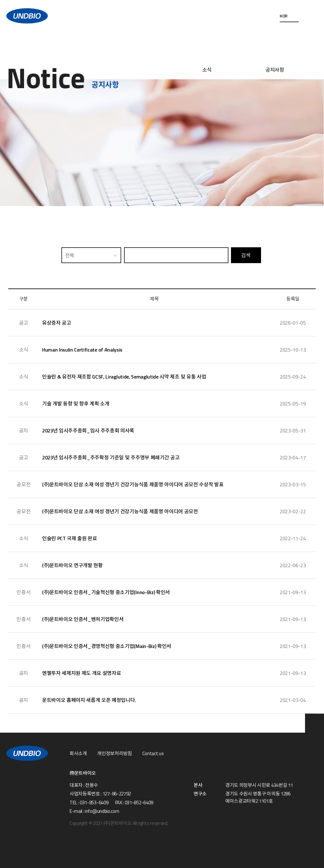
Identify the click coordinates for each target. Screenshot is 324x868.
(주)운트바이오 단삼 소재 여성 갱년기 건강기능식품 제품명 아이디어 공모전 (120, 511)
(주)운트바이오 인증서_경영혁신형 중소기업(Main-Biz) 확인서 (107, 646)
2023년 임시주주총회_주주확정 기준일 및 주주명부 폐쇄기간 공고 (111, 457)
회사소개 (78, 754)
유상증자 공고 (57, 323)
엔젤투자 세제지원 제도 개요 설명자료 (82, 673)
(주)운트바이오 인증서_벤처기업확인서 (83, 619)
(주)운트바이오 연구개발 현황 (72, 565)
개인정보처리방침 (114, 754)
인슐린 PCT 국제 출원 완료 (70, 538)
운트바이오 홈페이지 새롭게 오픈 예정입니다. (89, 700)
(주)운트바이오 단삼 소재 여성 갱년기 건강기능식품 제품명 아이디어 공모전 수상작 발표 (133, 484)
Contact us (153, 754)
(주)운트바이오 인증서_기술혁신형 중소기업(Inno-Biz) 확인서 (106, 592)
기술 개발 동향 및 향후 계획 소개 (76, 404)
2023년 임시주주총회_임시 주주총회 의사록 (88, 431)
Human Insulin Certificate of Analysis (82, 350)
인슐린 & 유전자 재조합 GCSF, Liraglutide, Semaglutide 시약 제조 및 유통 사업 (124, 377)
